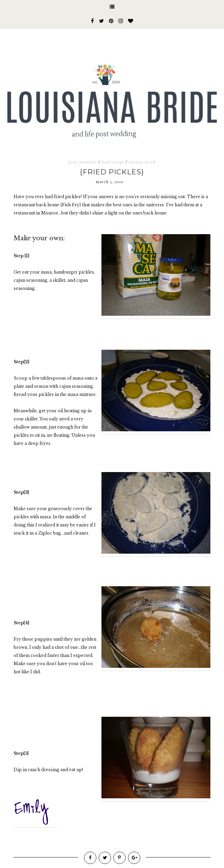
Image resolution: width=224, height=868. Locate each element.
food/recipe (113, 162)
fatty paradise (82, 162)
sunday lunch (142, 162)
